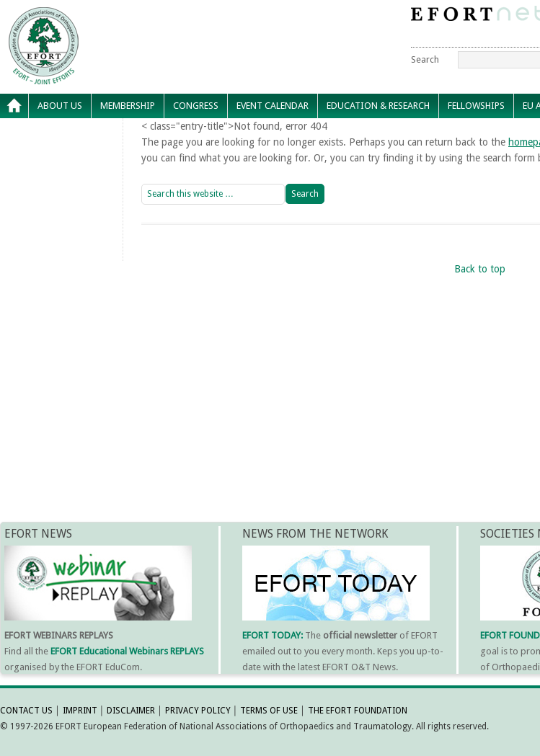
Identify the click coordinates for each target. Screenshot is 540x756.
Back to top (480, 269)
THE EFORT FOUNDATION (358, 711)
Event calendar (273, 106)
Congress (196, 106)
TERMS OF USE (269, 711)
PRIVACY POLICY (198, 711)
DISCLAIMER (131, 711)
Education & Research (378, 106)
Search (425, 59)
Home (14, 106)
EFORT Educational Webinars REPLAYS (127, 651)
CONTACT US (26, 711)
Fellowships (476, 106)
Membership (128, 106)
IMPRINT (80, 711)
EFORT (126, 17)
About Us (60, 106)
